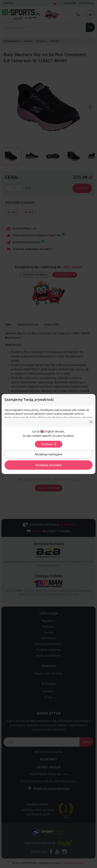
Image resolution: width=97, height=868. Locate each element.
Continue (49, 444)
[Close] (91, 422)
